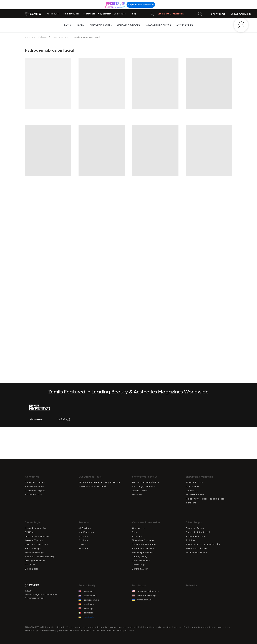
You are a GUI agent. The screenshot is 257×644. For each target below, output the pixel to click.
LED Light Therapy (35, 561)
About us (137, 536)
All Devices (85, 528)
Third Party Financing (144, 544)
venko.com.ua (144, 600)
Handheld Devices (128, 25)
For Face (83, 536)
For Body (83, 540)
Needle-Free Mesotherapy (40, 557)
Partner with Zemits (196, 553)
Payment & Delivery (143, 548)
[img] (116, 5)
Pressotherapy (33, 548)
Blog (134, 532)
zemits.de (89, 617)
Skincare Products (158, 25)
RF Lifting (30, 532)
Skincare (83, 548)
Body (81, 25)
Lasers (82, 544)
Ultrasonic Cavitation (37, 544)
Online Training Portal (198, 532)
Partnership (138, 565)
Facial (68, 25)
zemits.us (89, 591)
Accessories (185, 25)
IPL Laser (30, 565)
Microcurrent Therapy (37, 536)
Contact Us (138, 528)
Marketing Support (196, 536)
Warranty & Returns (143, 553)
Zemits (29, 37)
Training (190, 540)
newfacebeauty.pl (147, 595)
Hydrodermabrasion (36, 528)
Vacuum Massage (35, 553)
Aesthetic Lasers (101, 25)
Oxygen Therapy (34, 540)
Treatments (59, 37)
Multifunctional (87, 532)
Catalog (42, 37)
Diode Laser (32, 569)
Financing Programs (143, 540)
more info (137, 495)
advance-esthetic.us (148, 591)
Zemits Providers (141, 561)
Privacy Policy (140, 557)
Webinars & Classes (196, 548)
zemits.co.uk (90, 596)
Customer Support (196, 528)
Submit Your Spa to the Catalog (203, 544)
